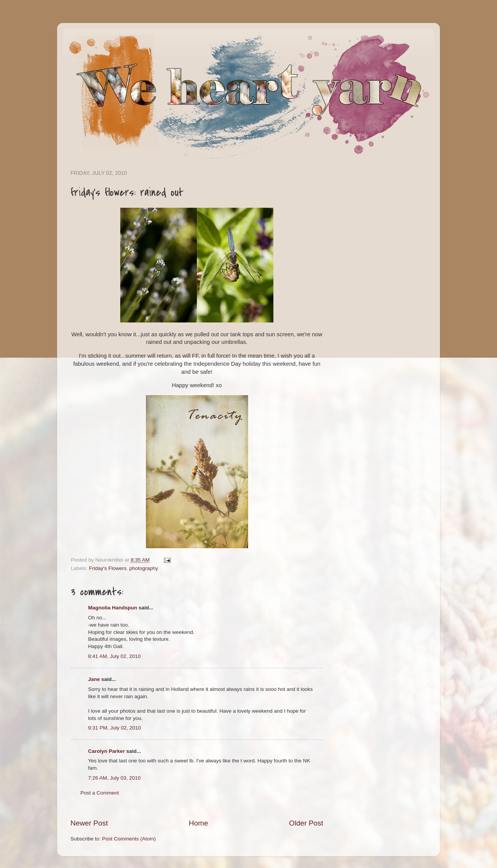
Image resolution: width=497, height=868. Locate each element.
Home (198, 823)
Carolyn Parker (106, 751)
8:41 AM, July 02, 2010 (114, 656)
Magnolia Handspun (113, 608)
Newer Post (89, 823)
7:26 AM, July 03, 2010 (114, 778)
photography (144, 568)
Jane (94, 679)
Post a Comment (100, 793)
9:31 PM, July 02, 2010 (114, 728)
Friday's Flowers (108, 568)
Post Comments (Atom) (129, 839)
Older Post (306, 823)
